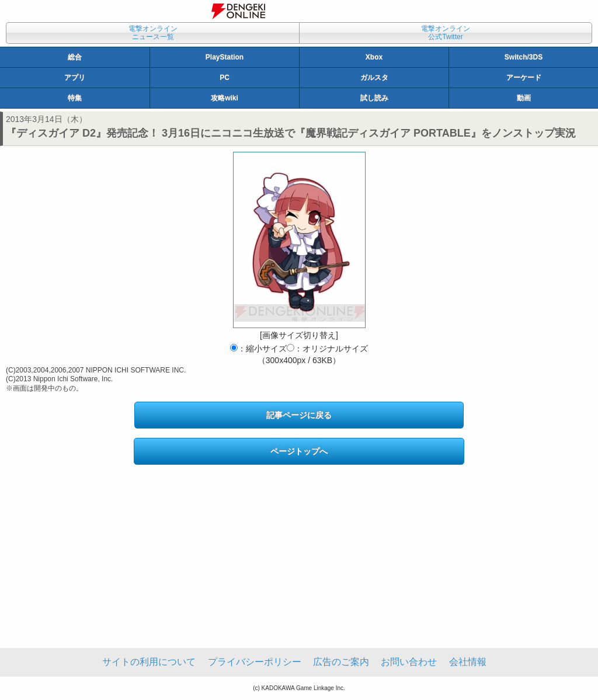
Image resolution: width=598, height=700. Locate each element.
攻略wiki (225, 98)
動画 (524, 98)
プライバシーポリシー (255, 662)
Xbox (374, 57)
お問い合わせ (409, 662)
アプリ (75, 78)
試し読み (374, 98)
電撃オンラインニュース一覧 (153, 33)
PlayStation (225, 57)
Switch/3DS (524, 57)
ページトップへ (299, 451)
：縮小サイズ (258, 349)
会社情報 (468, 662)
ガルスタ (374, 78)
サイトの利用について (149, 662)
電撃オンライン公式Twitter (446, 33)
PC (225, 78)
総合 (75, 57)
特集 (75, 98)
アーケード (524, 78)
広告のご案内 (341, 662)
